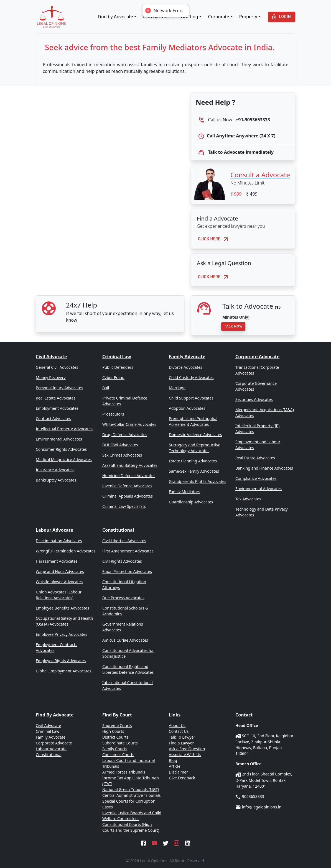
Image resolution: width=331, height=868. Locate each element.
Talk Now (233, 327)
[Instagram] (177, 843)
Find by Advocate (116, 17)
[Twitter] (165, 843)
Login (282, 17)
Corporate (219, 17)
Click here (215, 239)
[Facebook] (143, 843)
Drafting (189, 17)
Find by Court (157, 17)
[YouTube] (154, 843)
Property (248, 17)
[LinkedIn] (188, 843)
